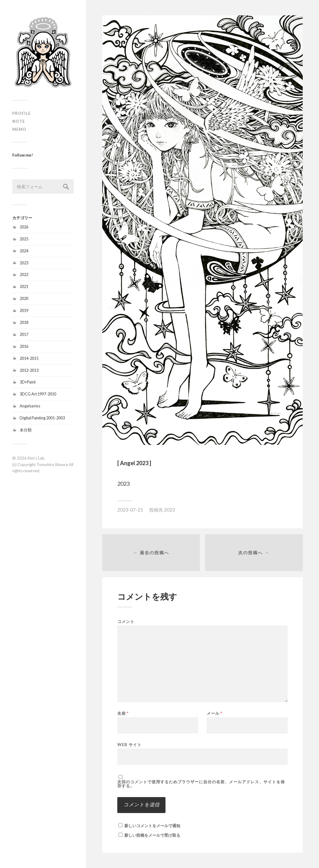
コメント (126, 622)
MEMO (19, 129)
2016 (24, 346)
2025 (24, 239)
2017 (24, 334)
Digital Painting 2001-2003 (42, 418)
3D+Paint (28, 382)
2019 (24, 310)
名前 (123, 713)
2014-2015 (29, 358)
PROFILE (21, 113)
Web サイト (129, 744)
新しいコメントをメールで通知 (152, 826)
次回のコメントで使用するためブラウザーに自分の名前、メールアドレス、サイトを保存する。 (201, 784)
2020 (24, 298)
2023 (24, 263)
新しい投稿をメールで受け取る (152, 835)
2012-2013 (29, 370)
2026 (24, 227)
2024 (24, 251)
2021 (24, 286)
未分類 (26, 430)
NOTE (19, 121)
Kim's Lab (36, 458)
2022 (24, 274)
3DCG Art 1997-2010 (38, 394)
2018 (24, 322)
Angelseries (30, 406)
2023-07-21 (130, 510)
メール (214, 713)
